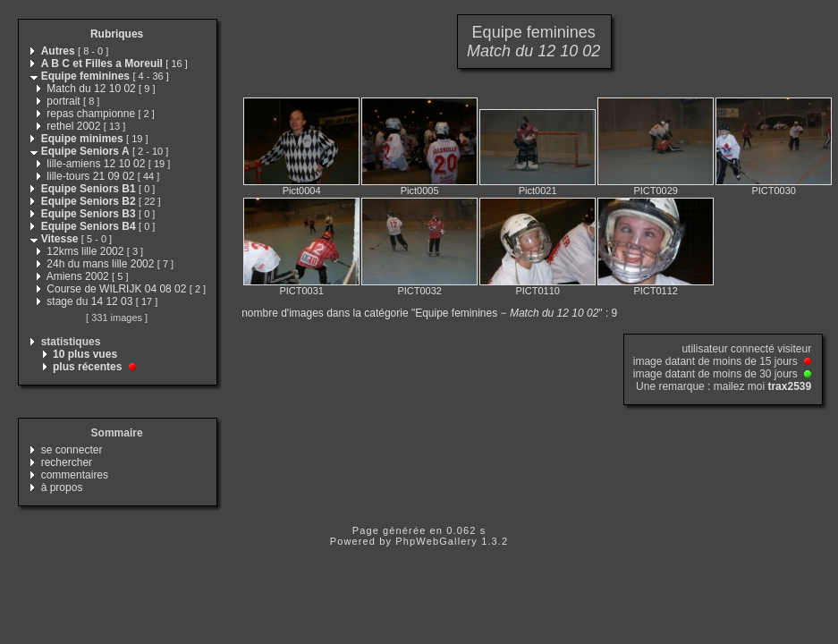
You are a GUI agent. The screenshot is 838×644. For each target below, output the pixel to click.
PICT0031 (301, 291)
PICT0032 (419, 291)
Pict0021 (538, 191)
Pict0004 (302, 191)
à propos (62, 487)
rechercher (67, 462)
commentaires (75, 475)
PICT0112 (656, 291)
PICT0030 (774, 191)
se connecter (72, 450)
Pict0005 (420, 191)
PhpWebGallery (436, 541)
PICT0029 (656, 191)
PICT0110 (538, 291)
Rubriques (117, 34)
